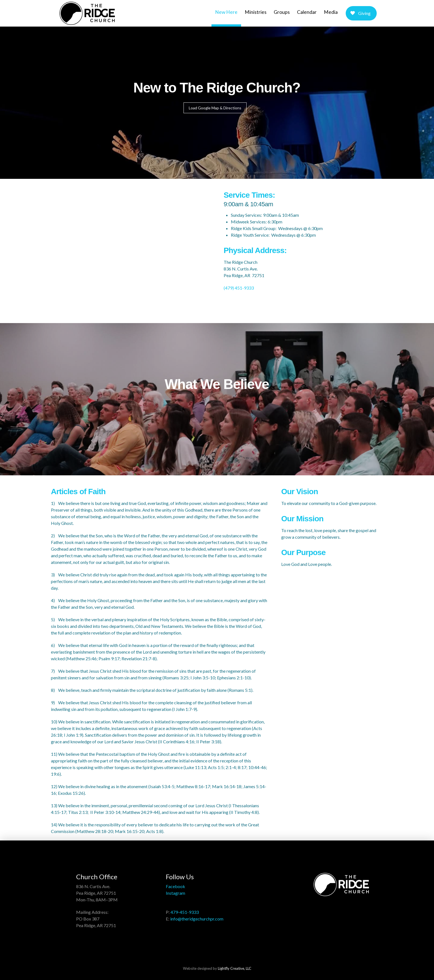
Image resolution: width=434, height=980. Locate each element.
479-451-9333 (185, 912)
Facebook (175, 886)
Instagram (175, 893)
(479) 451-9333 (239, 288)
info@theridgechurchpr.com (197, 919)
